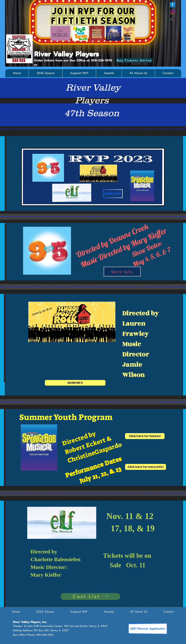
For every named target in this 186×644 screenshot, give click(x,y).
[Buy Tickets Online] (134, 60)
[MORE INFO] (113, 194)
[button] (46, 73)
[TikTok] (173, 20)
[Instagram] (173, 12)
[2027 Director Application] (148, 629)
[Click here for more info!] (146, 467)
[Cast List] (90, 596)
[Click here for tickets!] (145, 436)
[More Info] (122, 272)
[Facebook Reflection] (173, 5)
